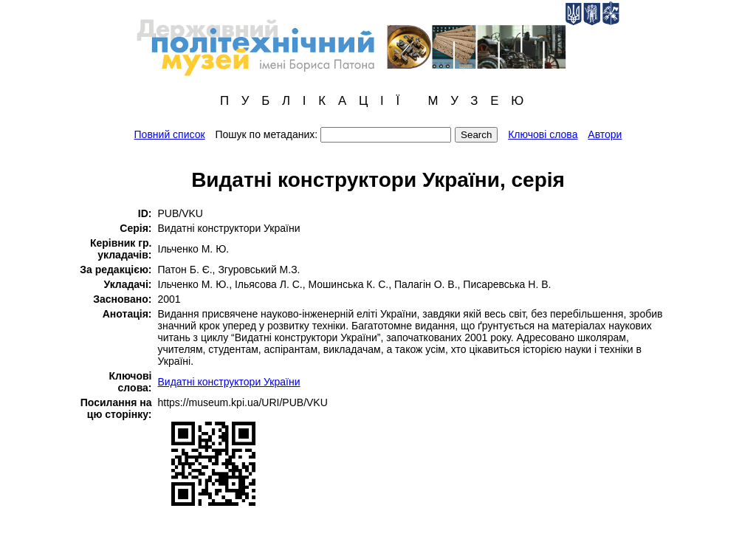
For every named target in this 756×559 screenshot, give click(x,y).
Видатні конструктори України (229, 382)
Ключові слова (543, 134)
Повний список (170, 134)
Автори (605, 134)
